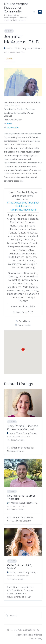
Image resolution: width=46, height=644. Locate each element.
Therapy (9, 31)
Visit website (13, 127)
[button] (23, 350)
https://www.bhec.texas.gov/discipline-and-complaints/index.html (23, 206)
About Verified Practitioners (29, 635)
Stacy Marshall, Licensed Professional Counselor (23, 427)
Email (9, 124)
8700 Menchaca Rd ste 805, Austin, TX (24, 503)
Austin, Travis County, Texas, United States (24, 48)
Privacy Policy (36, 639)
